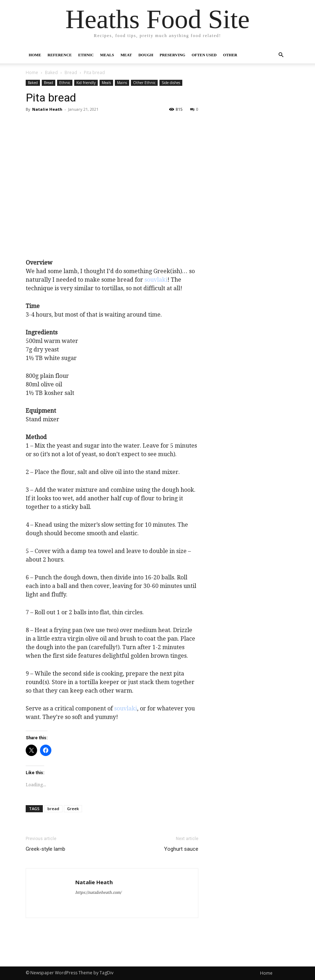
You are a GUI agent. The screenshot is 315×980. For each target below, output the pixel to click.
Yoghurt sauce (181, 849)
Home (35, 55)
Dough (146, 55)
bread (53, 809)
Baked (51, 72)
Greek (73, 809)
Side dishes (171, 83)
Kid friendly (86, 83)
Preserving (172, 55)
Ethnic (86, 55)
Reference (60, 55)
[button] (281, 55)
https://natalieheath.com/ (98, 893)
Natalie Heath (47, 109)
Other (230, 55)
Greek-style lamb (45, 849)
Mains (122, 83)
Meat (126, 55)
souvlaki (156, 280)
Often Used (204, 55)
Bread (71, 72)
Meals (107, 55)
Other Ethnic (144, 83)
